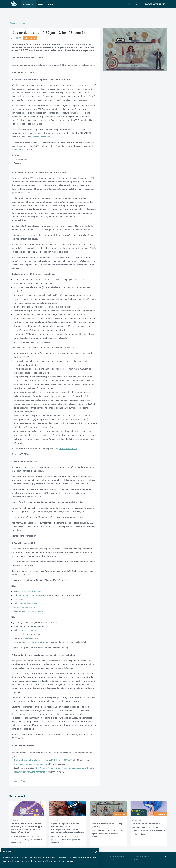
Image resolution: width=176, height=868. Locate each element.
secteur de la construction (31, 595)
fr (165, 857)
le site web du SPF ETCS (23, 150)
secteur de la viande (33, 611)
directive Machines (41, 137)
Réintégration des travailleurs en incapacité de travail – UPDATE (43, 760)
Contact (112, 860)
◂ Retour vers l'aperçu (17, 23)
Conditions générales (117, 856)
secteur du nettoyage (29, 603)
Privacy (137, 860)
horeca (21, 599)
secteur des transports (31, 591)
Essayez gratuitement (155, 4)
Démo (41, 4)
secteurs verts (29, 607)
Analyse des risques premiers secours (31, 764)
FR (136, 4)
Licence (50, 4)
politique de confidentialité (62, 861)
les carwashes (51, 622)
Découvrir (28, 4)
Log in (129, 4)
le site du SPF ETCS (68, 449)
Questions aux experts (141, 856)
